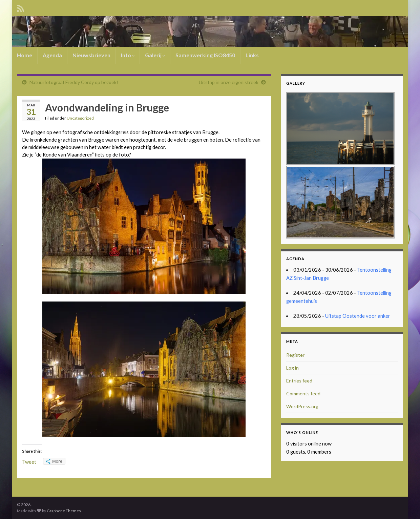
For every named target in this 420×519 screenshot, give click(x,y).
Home (25, 55)
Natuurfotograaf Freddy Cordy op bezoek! (74, 82)
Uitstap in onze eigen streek (229, 82)
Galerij (155, 55)
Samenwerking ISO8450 (205, 55)
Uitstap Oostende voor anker (358, 316)
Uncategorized (80, 118)
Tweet (29, 462)
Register (295, 355)
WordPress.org (302, 406)
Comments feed (303, 393)
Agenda (52, 55)
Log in (292, 368)
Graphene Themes (64, 511)
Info (128, 55)
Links (252, 55)
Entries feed (299, 381)
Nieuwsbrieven (91, 55)
